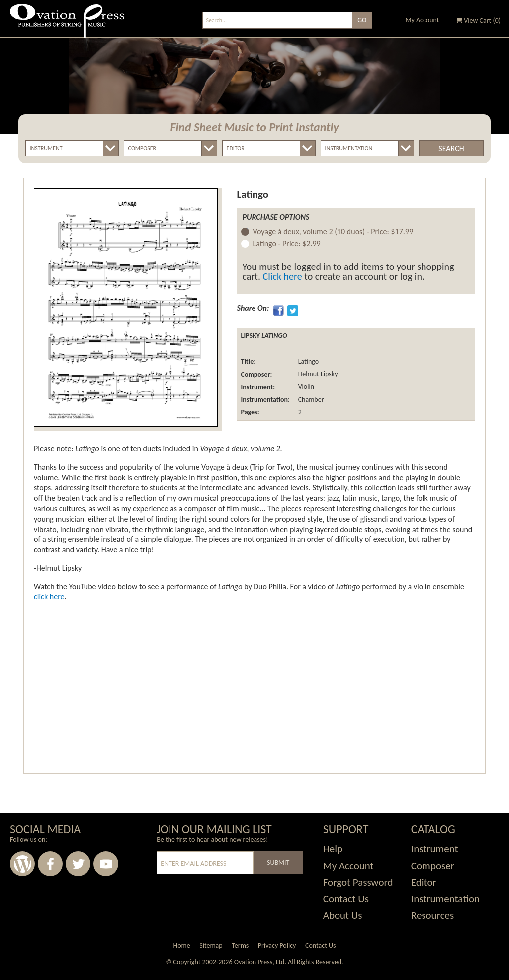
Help (333, 849)
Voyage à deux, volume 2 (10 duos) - (333, 232)
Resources (432, 915)
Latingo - (286, 244)
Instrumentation (445, 899)
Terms (240, 945)
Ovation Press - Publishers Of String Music (67, 25)
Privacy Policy (277, 945)
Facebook (50, 864)
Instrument (435, 849)
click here (49, 596)
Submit (278, 862)
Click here (283, 276)
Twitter (78, 864)
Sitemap (211, 945)
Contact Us (346, 899)
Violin (305, 387)
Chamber (310, 400)
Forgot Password (358, 882)
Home (181, 945)
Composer (433, 866)
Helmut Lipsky (317, 375)
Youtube (106, 864)
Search (451, 148)
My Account (423, 20)
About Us (343, 915)
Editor (424, 882)
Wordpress (22, 864)
